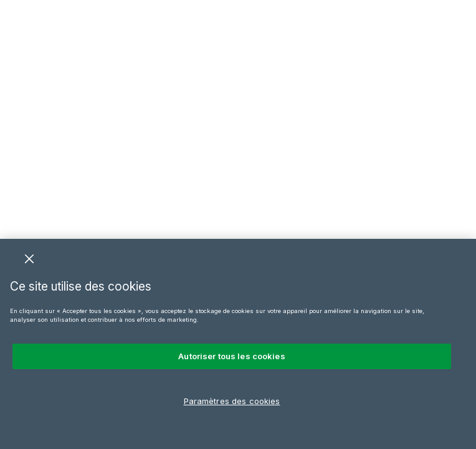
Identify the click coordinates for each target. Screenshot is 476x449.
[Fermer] (29, 259)
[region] (238, 344)
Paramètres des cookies (232, 401)
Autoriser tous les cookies (231, 356)
